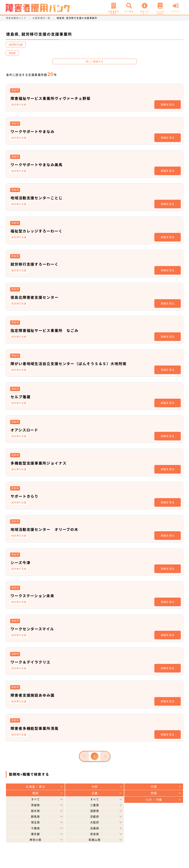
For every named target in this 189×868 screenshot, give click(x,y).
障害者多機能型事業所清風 (36, 728)
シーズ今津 (21, 563)
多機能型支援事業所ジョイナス (40, 463)
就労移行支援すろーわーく (36, 264)
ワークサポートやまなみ (34, 131)
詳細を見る (168, 104)
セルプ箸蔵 (21, 397)
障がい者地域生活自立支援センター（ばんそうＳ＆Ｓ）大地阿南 (72, 364)
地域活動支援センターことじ (38, 198)
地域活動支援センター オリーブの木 (46, 529)
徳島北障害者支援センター (36, 297)
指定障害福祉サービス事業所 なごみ (46, 330)
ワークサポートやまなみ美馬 (38, 165)
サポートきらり (25, 496)
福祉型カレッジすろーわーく (38, 231)
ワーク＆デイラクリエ (32, 662)
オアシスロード (25, 430)
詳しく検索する (95, 62)
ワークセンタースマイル (34, 629)
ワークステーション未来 (34, 596)
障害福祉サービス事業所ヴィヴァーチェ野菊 (53, 98)
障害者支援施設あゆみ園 (34, 695)
